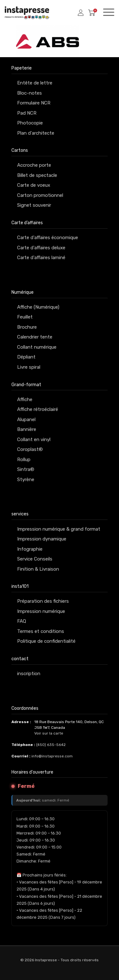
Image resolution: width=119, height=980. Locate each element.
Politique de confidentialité (46, 641)
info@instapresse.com (52, 756)
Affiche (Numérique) (38, 307)
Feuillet (25, 317)
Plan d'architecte (36, 133)
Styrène (26, 480)
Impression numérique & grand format (59, 529)
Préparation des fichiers (43, 601)
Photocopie (30, 123)
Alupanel (26, 420)
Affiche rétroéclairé (38, 409)
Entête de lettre (35, 83)
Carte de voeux (34, 185)
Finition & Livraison (38, 569)
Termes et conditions (41, 631)
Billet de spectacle (37, 175)
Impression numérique (41, 611)
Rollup (24, 460)
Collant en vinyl (34, 440)
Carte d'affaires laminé (41, 258)
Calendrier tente (35, 337)
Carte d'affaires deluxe (41, 248)
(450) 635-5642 (51, 745)
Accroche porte (34, 165)
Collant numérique (37, 347)
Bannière (27, 429)
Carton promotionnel (40, 195)
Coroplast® (30, 449)
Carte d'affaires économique (48, 238)
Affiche (25, 399)
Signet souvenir (34, 205)
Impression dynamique (42, 539)
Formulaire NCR (34, 103)
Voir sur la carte (49, 733)
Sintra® (26, 469)
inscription (29, 674)
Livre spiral (29, 367)
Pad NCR (27, 113)
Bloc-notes (30, 93)
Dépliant (26, 357)
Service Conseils (35, 559)
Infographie (30, 549)
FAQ (22, 621)
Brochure (27, 327)
